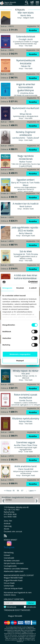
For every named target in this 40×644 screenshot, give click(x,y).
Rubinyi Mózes (26, 421)
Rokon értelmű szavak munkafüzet (26, 396)
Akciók (6, 529)
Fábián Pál (26, 66)
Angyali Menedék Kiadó (13, 580)
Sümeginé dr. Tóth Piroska (26, 254)
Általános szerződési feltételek (16, 569)
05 (14, 491)
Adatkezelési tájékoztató (14, 571)
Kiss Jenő (26, 374)
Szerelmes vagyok (26, 442)
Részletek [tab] (20, 288)
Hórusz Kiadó (9, 583)
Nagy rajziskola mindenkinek (26, 157)
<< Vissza (8, 491)
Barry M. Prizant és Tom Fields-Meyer (26, 184)
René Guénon (26, 206)
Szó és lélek (26, 251)
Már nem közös (26, 13)
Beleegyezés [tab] (7, 288)
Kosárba (33, 30)
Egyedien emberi (26, 180)
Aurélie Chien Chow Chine (26, 445)
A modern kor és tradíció (26, 204)
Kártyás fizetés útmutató (14, 563)
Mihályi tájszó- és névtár (26, 371)
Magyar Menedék (15, 616)
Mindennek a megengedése (20, 354)
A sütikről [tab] (33, 288)
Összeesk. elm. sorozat (13, 531)
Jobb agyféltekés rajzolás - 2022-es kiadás (26, 229)
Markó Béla (26, 15)
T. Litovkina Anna (26, 93)
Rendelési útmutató (12, 561)
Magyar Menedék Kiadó (13, 578)
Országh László (26, 39)
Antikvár (7, 523)
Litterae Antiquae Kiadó (13, 588)
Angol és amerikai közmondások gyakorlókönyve (26, 87)
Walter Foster (26, 162)
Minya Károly (26, 114)
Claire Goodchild (26, 469)
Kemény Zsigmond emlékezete (26, 134)
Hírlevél (7, 555)
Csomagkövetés (10, 566)
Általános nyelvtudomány (26, 419)
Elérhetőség (9, 553)
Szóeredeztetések (26, 37)
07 (22, 491)
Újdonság (8, 526)
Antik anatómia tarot (26, 466)
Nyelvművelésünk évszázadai (26, 62)
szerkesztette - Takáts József (26, 138)
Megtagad (20, 361)
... (27, 491)
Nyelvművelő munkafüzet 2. (26, 110)
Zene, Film (8, 521)
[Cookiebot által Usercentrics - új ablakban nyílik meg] (28, 282)
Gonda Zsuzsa (26, 400)
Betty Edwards (26, 233)
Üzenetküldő (9, 558)
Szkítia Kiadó (9, 586)
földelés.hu (20, 641)
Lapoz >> (32, 491)
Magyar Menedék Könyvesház (8, 4)
